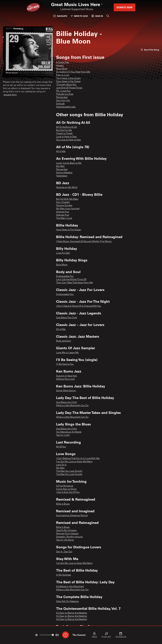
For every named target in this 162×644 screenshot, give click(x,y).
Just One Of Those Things (69, 88)
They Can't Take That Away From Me (74, 283)
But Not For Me (64, 130)
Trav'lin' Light (63, 435)
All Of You (61, 447)
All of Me (61, 151)
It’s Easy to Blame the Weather (72, 613)
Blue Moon (62, 69)
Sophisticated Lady (66, 107)
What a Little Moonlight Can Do (72, 406)
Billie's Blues (63, 504)
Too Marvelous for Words (69, 432)
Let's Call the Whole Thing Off (71, 280)
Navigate (60, 16)
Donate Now (125, 7)
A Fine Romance (65, 486)
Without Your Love (65, 379)
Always (60, 66)
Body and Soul (63, 341)
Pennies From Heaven (67, 534)
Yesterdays (62, 176)
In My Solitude (63, 575)
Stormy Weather (64, 173)
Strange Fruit (63, 212)
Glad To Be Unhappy (66, 531)
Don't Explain (63, 202)
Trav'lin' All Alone (65, 540)
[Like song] (150, 50)
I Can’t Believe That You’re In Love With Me (78, 459)
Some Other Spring (66, 391)
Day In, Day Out (64, 552)
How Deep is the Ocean (68, 82)
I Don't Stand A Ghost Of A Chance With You (79, 306)
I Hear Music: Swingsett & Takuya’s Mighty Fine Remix (84, 242)
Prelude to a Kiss (65, 94)
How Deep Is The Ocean (69, 230)
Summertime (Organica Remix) (72, 516)
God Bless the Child (66, 402)
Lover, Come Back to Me (69, 163)
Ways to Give (79, 16)
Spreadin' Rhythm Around (69, 537)
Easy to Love (63, 75)
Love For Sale (63, 253)
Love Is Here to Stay (66, 137)
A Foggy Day (63, 62)
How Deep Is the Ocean (68, 78)
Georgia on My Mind (67, 187)
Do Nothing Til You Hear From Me (73, 72)
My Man (60, 166)
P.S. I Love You (63, 91)
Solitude (60, 104)
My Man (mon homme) (68, 209)
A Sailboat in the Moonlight (70, 587)
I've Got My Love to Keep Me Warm (74, 563)
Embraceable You (65, 276)
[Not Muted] (36, 635)
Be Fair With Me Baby (67, 199)
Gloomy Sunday (64, 206)
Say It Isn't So (63, 101)
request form (10, 95)
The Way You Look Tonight (69, 471)
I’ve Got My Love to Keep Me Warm (74, 462)
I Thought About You (66, 85)
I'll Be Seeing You (65, 364)
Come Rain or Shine (66, 489)
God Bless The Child (67, 318)
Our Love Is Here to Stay (69, 140)
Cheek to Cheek (64, 134)
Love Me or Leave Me (67, 353)
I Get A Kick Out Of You (68, 492)
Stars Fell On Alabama (67, 602)
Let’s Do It (61, 465)
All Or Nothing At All (67, 127)
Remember (62, 97)
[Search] (108, 16)
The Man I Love (64, 218)
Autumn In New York (67, 376)
